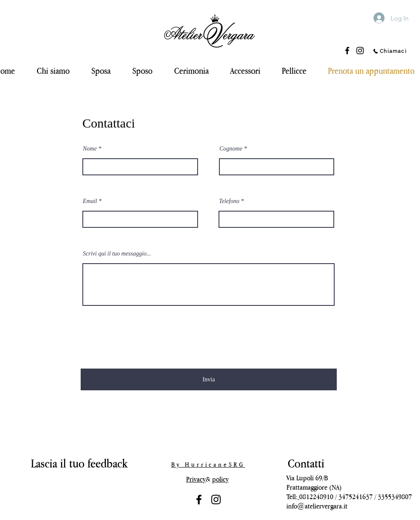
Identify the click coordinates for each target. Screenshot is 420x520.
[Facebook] (347, 51)
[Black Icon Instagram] (216, 500)
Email (90, 201)
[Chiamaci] (390, 51)
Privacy (196, 479)
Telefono (229, 201)
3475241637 (356, 497)
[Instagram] (360, 51)
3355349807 (395, 497)
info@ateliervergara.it (317, 506)
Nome (90, 149)
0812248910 (316, 497)
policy (220, 479)
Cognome (231, 149)
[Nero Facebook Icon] (199, 500)
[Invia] (209, 379)
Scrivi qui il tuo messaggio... (117, 254)
